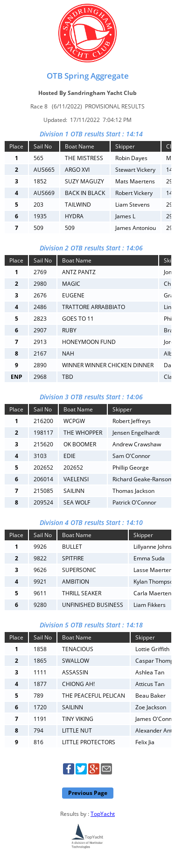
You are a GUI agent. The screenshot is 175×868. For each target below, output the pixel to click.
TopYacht (103, 814)
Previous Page (88, 793)
